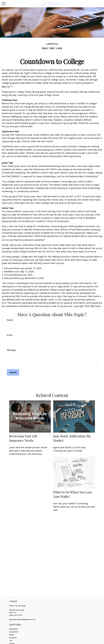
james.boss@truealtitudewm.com (22, 619)
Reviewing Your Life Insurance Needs (23, 438)
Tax (11, 641)
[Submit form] (13, 372)
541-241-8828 (20, 606)
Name (10, 320)
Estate (12, 635)
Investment (14, 632)
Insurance (13, 638)
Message (11, 350)
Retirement (14, 629)
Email (10, 335)
